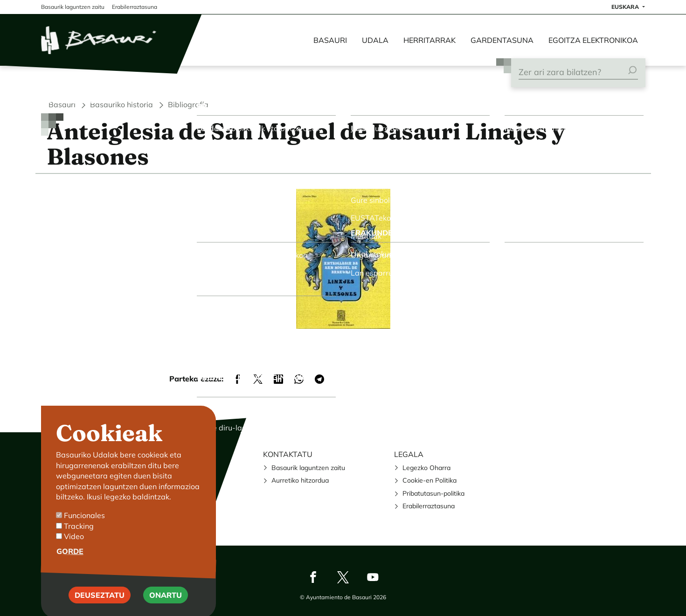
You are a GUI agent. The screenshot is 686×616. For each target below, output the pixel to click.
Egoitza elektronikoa (593, 40)
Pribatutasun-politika (433, 493)
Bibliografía (188, 104)
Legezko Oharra (426, 468)
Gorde (70, 567)
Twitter (343, 577)
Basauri (330, 40)
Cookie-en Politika (430, 480)
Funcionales (84, 531)
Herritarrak (430, 40)
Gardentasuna (502, 40)
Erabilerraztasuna (429, 506)
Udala (375, 40)
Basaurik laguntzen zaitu (308, 468)
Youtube (373, 577)
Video (74, 552)
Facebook (313, 577)
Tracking (79, 541)
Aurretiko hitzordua (300, 480)
